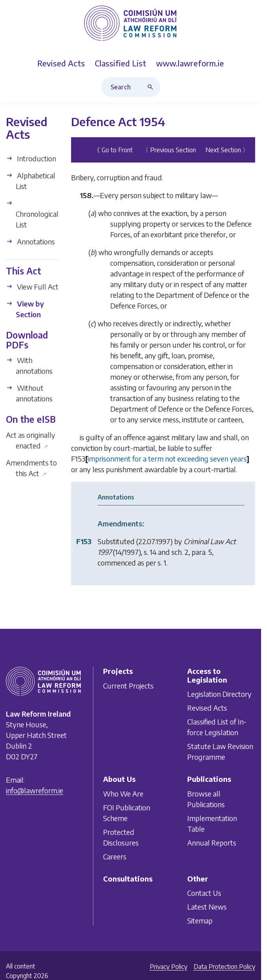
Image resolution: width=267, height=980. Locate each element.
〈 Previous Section (169, 150)
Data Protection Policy (224, 967)
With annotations (29, 365)
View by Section (25, 309)
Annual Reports (212, 842)
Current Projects (128, 685)
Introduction (31, 158)
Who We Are (123, 793)
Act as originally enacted (31, 440)
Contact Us (204, 893)
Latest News (207, 907)
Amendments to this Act (31, 467)
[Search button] (152, 87)
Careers (115, 856)
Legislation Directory (219, 694)
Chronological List (32, 214)
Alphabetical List (31, 181)
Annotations (30, 241)
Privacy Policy (168, 967)
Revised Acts (207, 708)
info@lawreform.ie (35, 790)
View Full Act (32, 287)
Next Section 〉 (227, 150)
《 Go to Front (113, 150)
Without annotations (29, 393)
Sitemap (200, 920)
